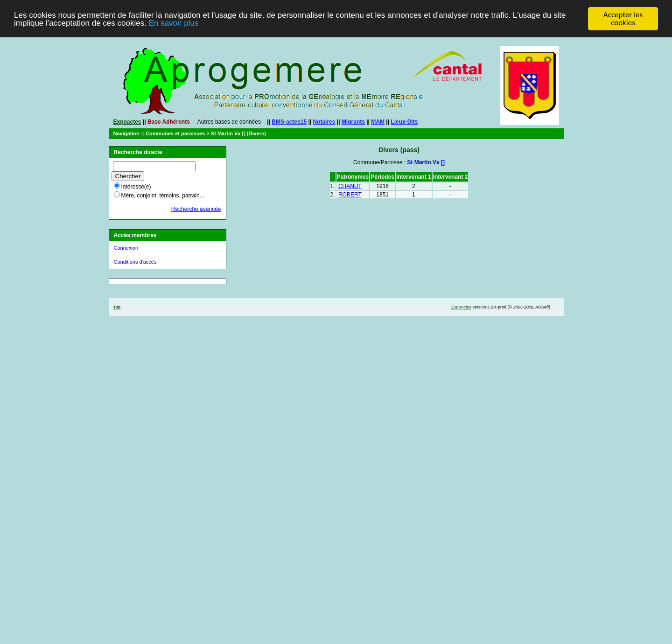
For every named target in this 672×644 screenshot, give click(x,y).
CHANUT (350, 186)
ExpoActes (461, 307)
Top (117, 307)
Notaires (324, 122)
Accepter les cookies (623, 19)
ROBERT (350, 195)
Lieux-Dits (404, 122)
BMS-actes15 (289, 122)
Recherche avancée (196, 209)
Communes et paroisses (175, 133)
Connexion (126, 248)
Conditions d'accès (135, 262)
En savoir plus (174, 23)
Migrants (353, 122)
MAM (378, 122)
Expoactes (127, 122)
